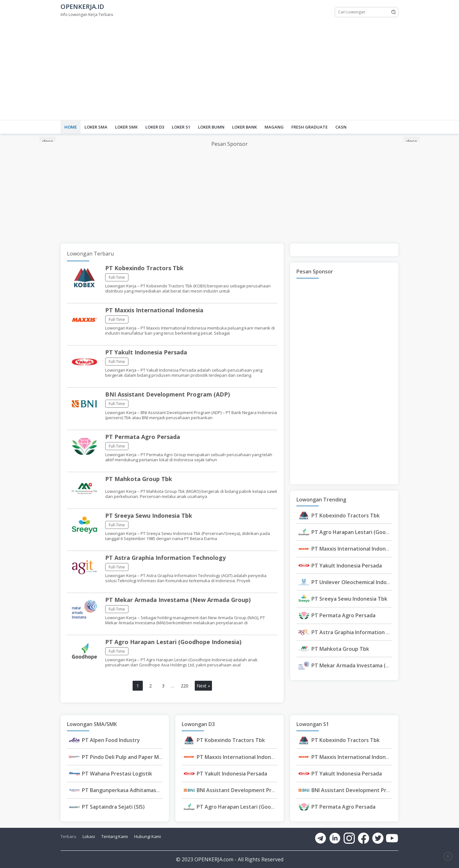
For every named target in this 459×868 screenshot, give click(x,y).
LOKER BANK (244, 127)
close (47, 141)
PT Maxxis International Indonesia (154, 310)
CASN (341, 127)
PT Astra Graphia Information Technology (165, 558)
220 (185, 686)
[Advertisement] (229, 69)
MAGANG (274, 127)
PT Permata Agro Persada (143, 437)
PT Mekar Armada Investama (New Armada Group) (178, 600)
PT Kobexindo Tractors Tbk (144, 268)
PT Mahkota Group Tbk (139, 479)
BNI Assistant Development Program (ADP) (168, 394)
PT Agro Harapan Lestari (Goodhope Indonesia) (173, 642)
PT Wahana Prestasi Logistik (117, 774)
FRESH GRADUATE (310, 127)
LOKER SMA (96, 127)
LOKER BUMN (211, 127)
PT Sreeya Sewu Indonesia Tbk (149, 516)
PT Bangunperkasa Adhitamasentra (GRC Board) (142, 790)
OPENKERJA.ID (82, 7)
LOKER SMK (126, 127)
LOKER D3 (155, 127)
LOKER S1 (181, 127)
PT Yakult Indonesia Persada (146, 352)
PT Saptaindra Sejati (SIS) (113, 807)
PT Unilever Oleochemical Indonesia (356, 582)
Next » (203, 686)
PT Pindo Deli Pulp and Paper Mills (124, 757)
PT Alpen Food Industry (111, 740)
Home (71, 127)
